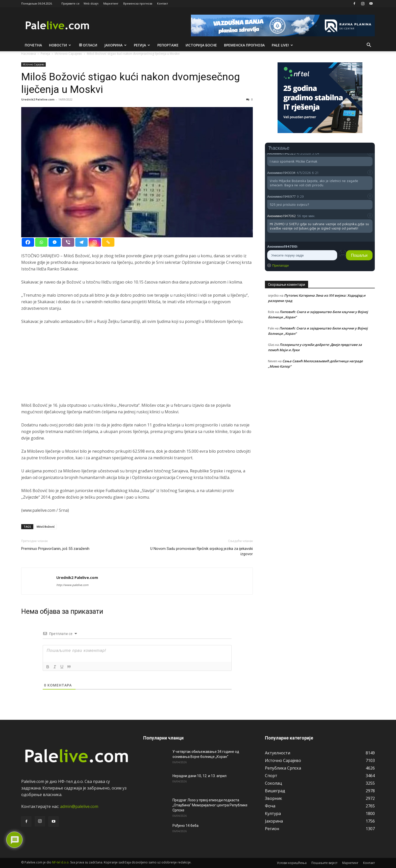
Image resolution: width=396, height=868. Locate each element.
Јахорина (115, 45)
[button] (369, 45)
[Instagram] (95, 242)
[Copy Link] (108, 242)
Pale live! (282, 45)
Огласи (88, 45)
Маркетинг (111, 3)
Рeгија (142, 45)
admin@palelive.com (79, 806)
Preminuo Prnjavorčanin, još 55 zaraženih (55, 549)
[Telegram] (81, 242)
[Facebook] (28, 242)
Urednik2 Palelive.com (38, 99)
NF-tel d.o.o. (61, 862)
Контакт (163, 3)
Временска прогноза (138, 3)
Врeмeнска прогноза (244, 45)
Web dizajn (91, 3)
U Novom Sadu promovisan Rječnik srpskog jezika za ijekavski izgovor (202, 551)
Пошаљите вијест (324, 863)
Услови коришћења (292, 863)
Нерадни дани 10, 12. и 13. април (200, 776)
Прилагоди (280, 265)
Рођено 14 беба (185, 826)
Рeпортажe (168, 45)
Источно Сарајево (33, 64)
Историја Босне (201, 45)
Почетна (33, 45)
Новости (60, 45)
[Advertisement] (137, 367)
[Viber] (68, 242)
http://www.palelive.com (72, 585)
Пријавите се (70, 3)
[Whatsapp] (41, 242)
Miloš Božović (46, 527)
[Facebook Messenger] (55, 242)
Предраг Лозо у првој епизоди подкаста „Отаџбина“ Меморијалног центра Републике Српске (210, 805)
